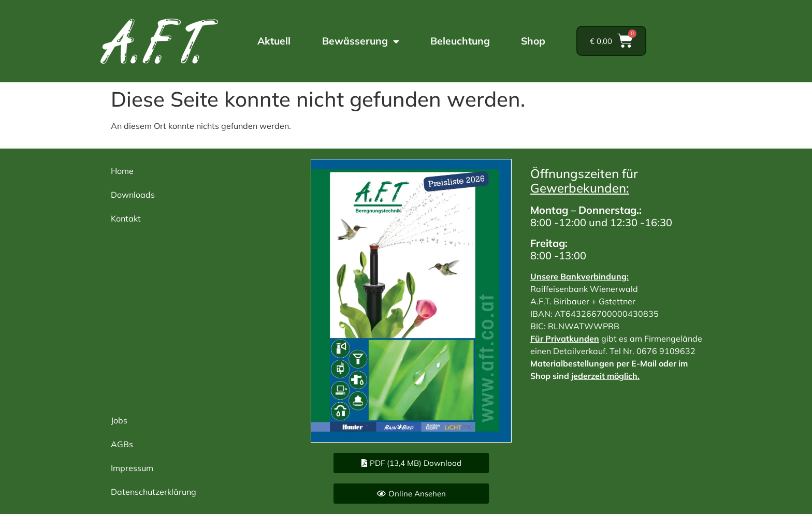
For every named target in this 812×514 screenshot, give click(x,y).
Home (122, 171)
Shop (533, 41)
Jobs (119, 420)
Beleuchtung (460, 41)
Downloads (133, 195)
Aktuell (274, 41)
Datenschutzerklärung (154, 492)
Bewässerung (361, 41)
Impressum (132, 468)
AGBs (122, 444)
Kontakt (126, 218)
